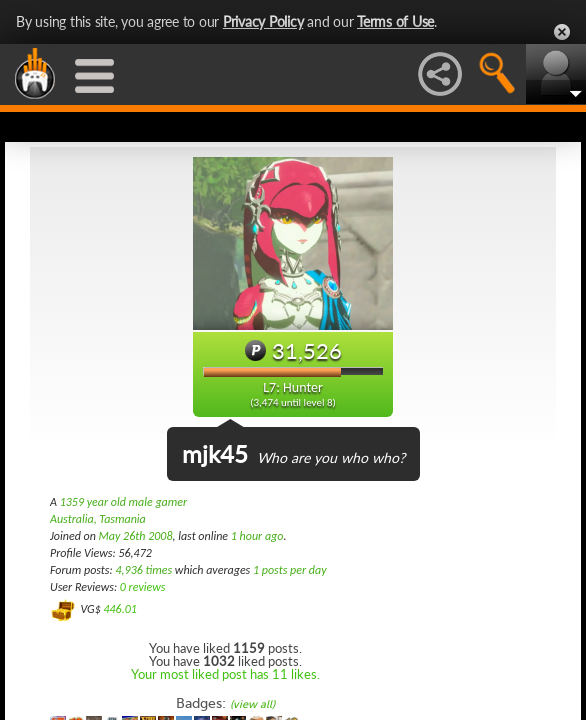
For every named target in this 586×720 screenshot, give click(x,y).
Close (562, 32)
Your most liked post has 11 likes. (225, 674)
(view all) (252, 704)
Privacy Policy (263, 21)
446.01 (119, 609)
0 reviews (143, 587)
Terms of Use (395, 21)
